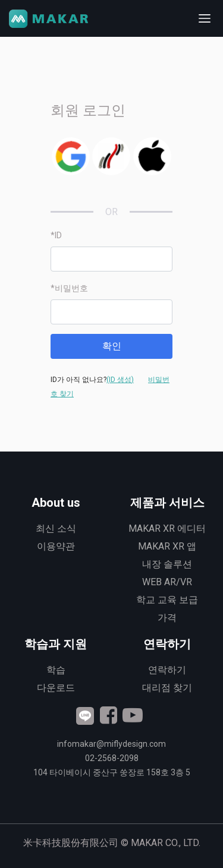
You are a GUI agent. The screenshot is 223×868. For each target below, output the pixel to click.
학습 (56, 670)
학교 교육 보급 (167, 600)
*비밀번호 (69, 288)
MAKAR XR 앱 (167, 546)
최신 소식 (56, 528)
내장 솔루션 (167, 564)
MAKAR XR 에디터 (167, 528)
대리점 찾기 (167, 688)
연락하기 (167, 670)
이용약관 (56, 546)
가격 (167, 618)
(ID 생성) (120, 380)
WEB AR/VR (167, 582)
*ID (56, 235)
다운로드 (56, 688)
